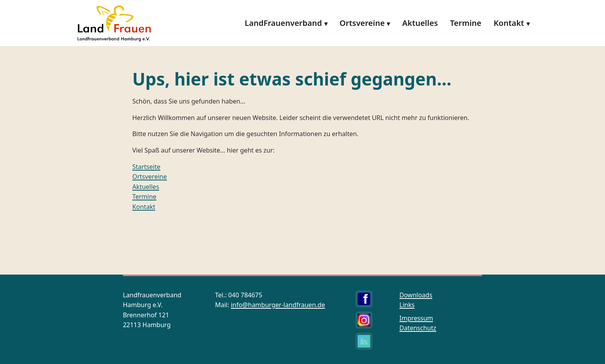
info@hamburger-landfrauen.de (278, 305)
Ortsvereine (362, 23)
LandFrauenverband (283, 23)
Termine (466, 23)
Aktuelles (420, 23)
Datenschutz (418, 328)
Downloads (416, 295)
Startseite (146, 167)
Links (407, 305)
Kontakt (509, 23)
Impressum (416, 318)
